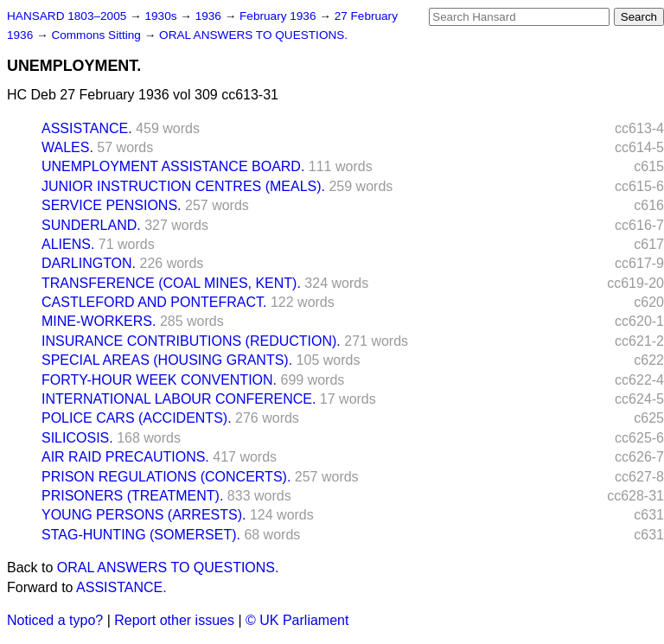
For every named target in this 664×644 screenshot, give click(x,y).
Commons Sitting (97, 35)
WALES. (67, 147)
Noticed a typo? (55, 620)
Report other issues (174, 620)
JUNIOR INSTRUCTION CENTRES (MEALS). (183, 186)
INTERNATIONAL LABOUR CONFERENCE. (179, 399)
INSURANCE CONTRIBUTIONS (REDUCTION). (191, 341)
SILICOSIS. (77, 438)
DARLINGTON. (89, 263)
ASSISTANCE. (87, 128)
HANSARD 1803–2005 (67, 16)
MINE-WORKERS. (99, 321)
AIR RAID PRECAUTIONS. (125, 457)
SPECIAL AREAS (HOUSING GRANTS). (167, 360)
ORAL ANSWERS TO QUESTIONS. (253, 35)
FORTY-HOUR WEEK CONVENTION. (159, 380)
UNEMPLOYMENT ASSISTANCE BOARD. (173, 166)
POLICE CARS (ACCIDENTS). (137, 418)
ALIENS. (68, 244)
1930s (162, 16)
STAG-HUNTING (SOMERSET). (141, 535)
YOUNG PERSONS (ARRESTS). (144, 515)
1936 (210, 16)
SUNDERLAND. (91, 225)
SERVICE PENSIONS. (112, 205)
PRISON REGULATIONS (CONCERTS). (166, 477)
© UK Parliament (297, 620)
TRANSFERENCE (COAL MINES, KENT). (171, 283)
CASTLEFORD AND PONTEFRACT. (154, 302)
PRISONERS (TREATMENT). (132, 496)
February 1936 (279, 16)
